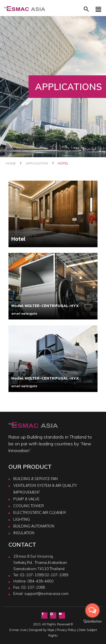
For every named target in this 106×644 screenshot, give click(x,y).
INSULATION (24, 533)
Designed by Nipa (42, 630)
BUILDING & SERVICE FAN (35, 479)
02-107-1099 (32, 575)
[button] (86, 11)
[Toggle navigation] (98, 11)
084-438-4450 (40, 581)
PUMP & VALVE (26, 499)
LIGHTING (22, 519)
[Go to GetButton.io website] (92, 621)
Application (37, 163)
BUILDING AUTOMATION (34, 526)
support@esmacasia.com (46, 593)
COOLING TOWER (29, 506)
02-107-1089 (56, 575)
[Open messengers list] (92, 610)
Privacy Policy (66, 630)
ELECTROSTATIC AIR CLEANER (40, 512)
